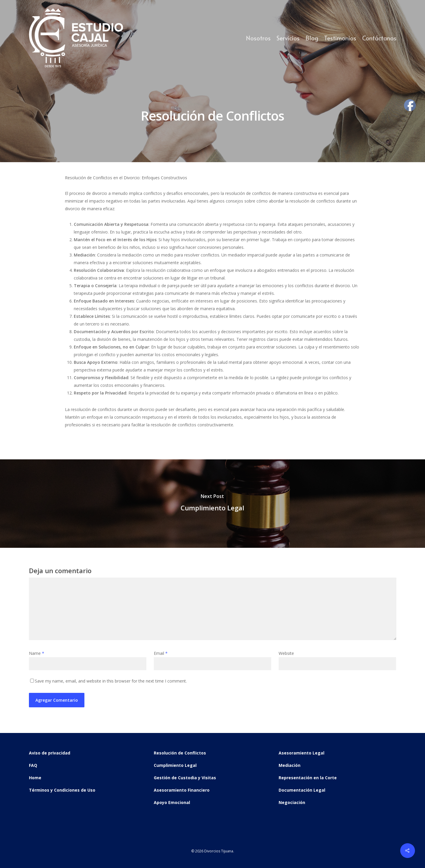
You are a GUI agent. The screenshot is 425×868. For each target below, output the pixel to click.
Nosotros (258, 38)
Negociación (292, 802)
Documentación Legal (302, 790)
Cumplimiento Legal (175, 765)
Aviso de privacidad (50, 753)
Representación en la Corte (308, 778)
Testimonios (340, 38)
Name (37, 653)
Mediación (290, 765)
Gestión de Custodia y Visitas (185, 778)
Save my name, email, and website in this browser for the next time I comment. (111, 681)
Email (161, 653)
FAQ (33, 765)
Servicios (288, 38)
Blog (312, 38)
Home (35, 778)
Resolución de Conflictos (180, 753)
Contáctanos (379, 38)
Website (286, 653)
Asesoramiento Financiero (182, 790)
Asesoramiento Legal (301, 753)
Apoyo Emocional (172, 802)
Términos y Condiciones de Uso (62, 790)
